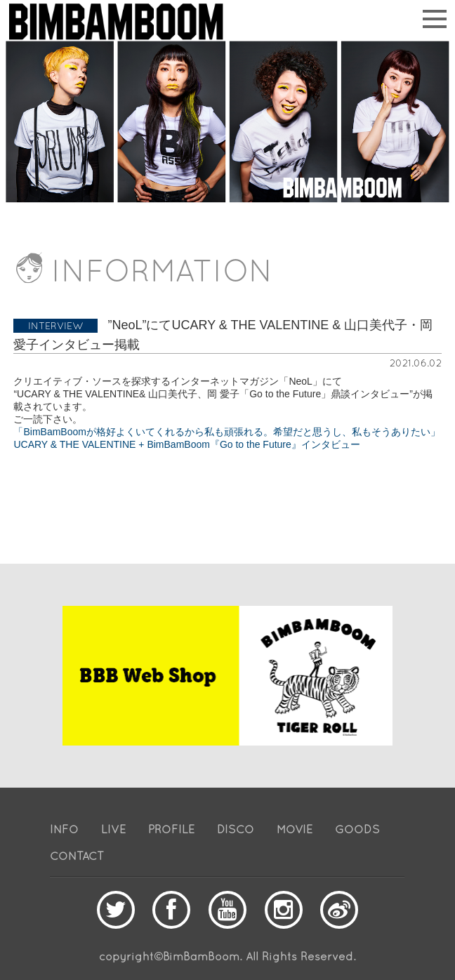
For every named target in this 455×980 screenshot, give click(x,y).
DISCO (236, 829)
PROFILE (171, 829)
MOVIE (295, 829)
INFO (64, 829)
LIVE (113, 829)
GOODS (357, 829)
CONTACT (77, 856)
